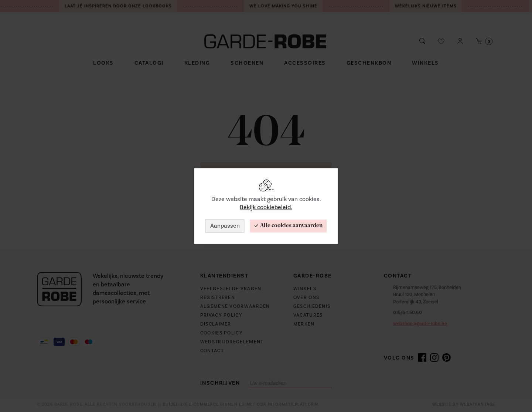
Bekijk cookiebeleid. (266, 208)
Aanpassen (225, 226)
